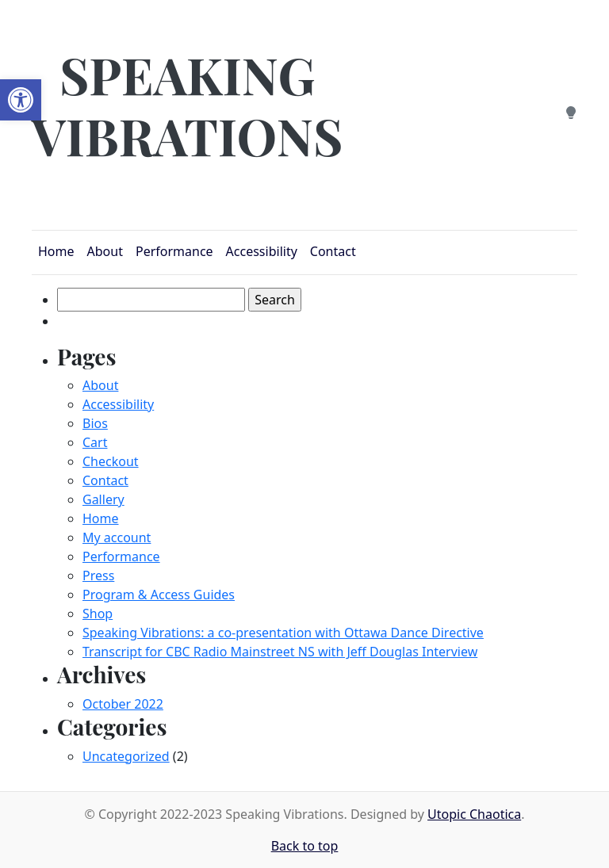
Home (101, 518)
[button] (21, 100)
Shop (98, 614)
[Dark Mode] (571, 111)
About (100, 385)
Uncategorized (126, 756)
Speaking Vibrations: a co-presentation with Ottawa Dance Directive (283, 633)
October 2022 (123, 704)
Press (98, 575)
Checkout (111, 461)
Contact (105, 480)
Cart (95, 442)
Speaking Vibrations (187, 105)
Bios (95, 423)
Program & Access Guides (159, 595)
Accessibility (118, 404)
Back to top (305, 846)
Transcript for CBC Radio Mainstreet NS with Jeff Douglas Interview (280, 652)
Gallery (103, 499)
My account (117, 537)
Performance (121, 556)
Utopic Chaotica (474, 814)
